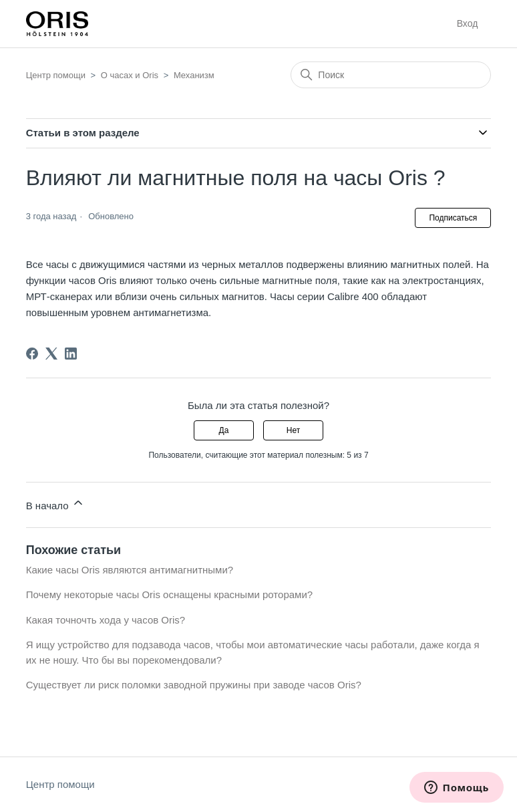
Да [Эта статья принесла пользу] (224, 430)
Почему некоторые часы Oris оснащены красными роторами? (169, 594)
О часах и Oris (130, 75)
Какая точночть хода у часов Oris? (106, 620)
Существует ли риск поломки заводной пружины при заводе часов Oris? (194, 685)
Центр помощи (56, 75)
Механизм (194, 75)
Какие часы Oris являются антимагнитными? (130, 570)
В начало (55, 504)
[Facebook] (32, 354)
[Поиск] (391, 75)
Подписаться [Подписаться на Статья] (453, 218)
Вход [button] (468, 23)
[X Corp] (51, 354)
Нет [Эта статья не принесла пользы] (293, 430)
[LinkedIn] (71, 354)
